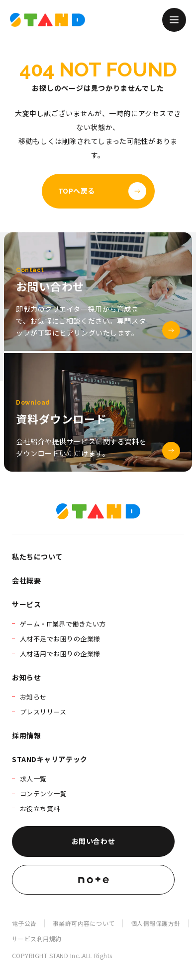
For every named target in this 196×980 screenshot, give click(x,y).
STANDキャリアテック (50, 759)
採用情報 (26, 735)
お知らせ (26, 677)
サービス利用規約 (37, 939)
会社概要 (26, 580)
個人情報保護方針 (156, 923)
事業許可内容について (84, 923)
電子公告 (24, 923)
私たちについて (37, 557)
